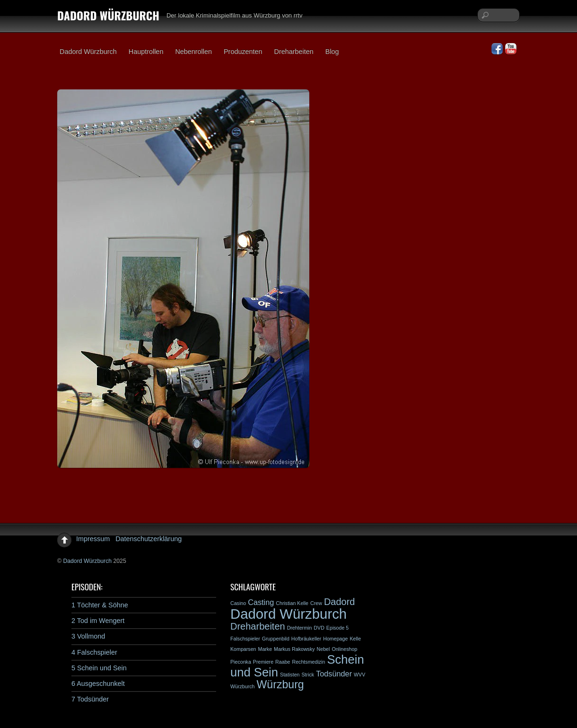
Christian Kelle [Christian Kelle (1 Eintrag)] (292, 603)
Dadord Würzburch (88, 52)
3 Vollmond (88, 636)
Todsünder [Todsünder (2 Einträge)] (334, 674)
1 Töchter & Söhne (100, 605)
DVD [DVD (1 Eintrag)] (319, 628)
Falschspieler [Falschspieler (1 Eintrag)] (245, 639)
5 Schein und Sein (99, 668)
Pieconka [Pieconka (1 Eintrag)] (241, 662)
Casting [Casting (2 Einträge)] (261, 602)
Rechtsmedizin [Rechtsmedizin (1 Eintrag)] (308, 662)
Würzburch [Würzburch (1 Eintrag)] (243, 686)
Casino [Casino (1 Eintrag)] (238, 603)
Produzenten (243, 52)
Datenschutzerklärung (149, 539)
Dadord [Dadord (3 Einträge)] (340, 602)
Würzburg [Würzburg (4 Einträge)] (280, 684)
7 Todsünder (90, 699)
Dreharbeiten (294, 52)
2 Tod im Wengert (98, 621)
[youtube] (511, 49)
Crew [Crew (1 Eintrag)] (316, 603)
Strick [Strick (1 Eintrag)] (308, 675)
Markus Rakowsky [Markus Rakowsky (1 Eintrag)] (294, 649)
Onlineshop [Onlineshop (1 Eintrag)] (344, 649)
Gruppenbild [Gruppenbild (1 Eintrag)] (276, 639)
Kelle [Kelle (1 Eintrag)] (355, 639)
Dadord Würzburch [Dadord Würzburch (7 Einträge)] (288, 614)
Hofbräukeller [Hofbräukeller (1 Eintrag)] (306, 639)
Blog (332, 52)
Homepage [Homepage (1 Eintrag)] (335, 639)
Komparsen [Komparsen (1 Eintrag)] (243, 649)
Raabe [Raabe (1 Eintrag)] (283, 662)
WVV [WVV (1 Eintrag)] (359, 675)
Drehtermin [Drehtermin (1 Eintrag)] (300, 628)
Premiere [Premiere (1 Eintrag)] (263, 662)
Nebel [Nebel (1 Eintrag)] (323, 649)
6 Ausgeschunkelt (98, 684)
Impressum (93, 539)
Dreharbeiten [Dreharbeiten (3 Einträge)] (258, 626)
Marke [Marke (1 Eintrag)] (265, 649)
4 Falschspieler (94, 652)
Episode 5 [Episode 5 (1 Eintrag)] (337, 628)
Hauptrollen (146, 52)
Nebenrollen (193, 52)
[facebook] (497, 49)
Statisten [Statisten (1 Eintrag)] (290, 675)
